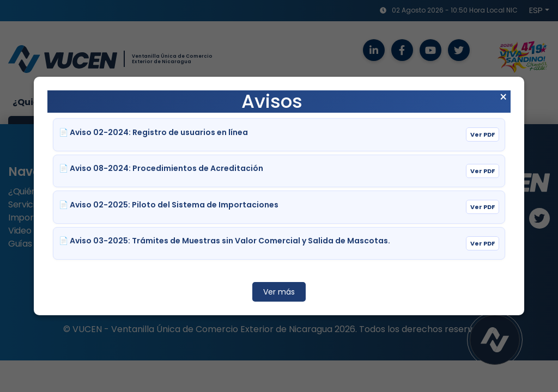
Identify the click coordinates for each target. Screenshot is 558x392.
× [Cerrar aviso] (503, 97)
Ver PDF (483, 134)
